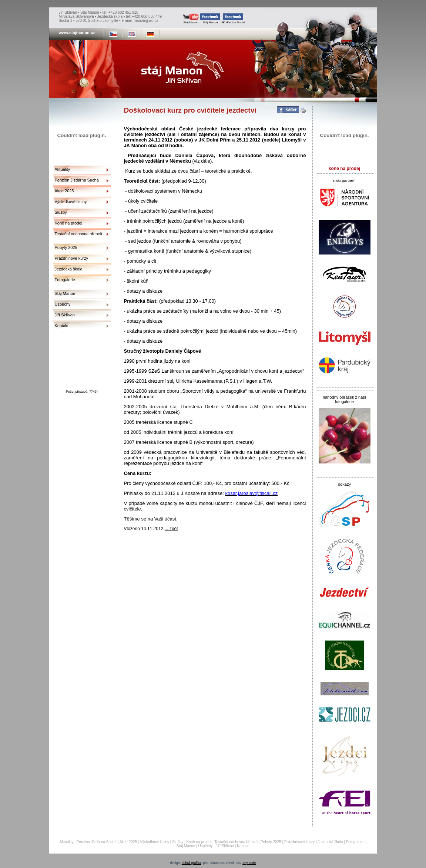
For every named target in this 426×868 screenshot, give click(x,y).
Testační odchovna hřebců (78, 234)
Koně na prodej (69, 223)
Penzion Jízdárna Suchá (77, 180)
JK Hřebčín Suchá (233, 19)
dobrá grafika (192, 863)
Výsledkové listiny (71, 202)
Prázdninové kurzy (72, 258)
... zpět (171, 529)
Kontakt (62, 326)
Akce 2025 (64, 191)
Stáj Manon (191, 19)
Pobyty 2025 (66, 247)
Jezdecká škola (69, 269)
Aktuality (63, 169)
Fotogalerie (65, 280)
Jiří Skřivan (65, 315)
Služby (61, 212)
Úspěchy (63, 304)
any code (249, 863)
